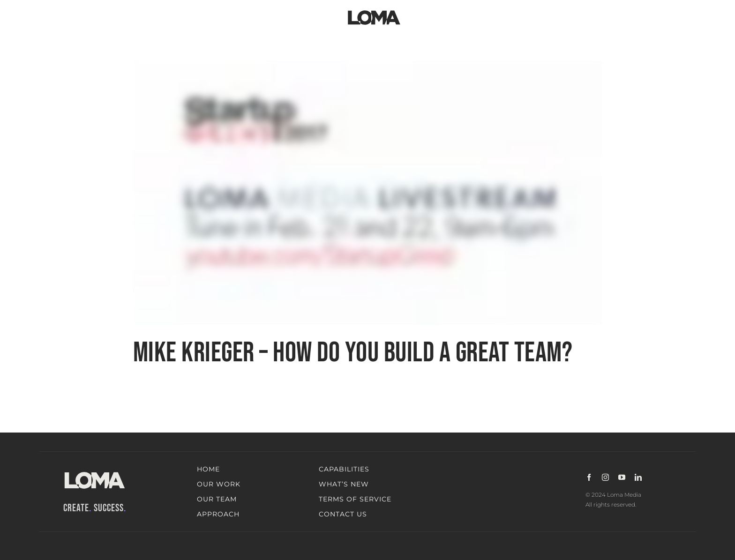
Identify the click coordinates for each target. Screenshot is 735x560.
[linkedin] (638, 477)
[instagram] (605, 477)
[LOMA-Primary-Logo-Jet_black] (374, 11)
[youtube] (622, 477)
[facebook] (589, 477)
